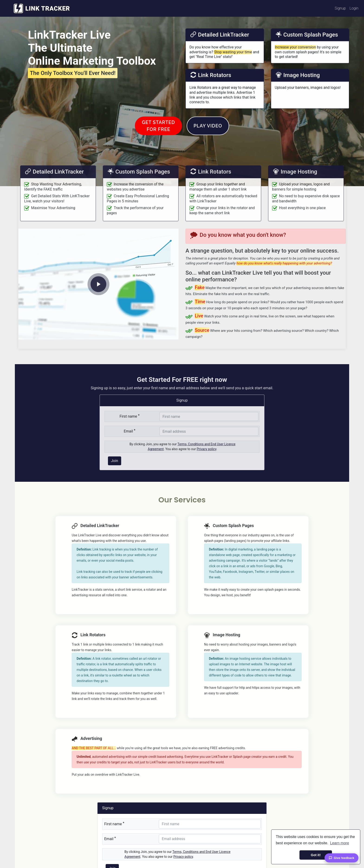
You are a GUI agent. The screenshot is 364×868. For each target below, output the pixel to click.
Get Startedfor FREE (158, 139)
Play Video (208, 139)
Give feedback (341, 858)
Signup (340, 8)
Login (354, 8)
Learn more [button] (340, 843)
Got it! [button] (316, 855)
